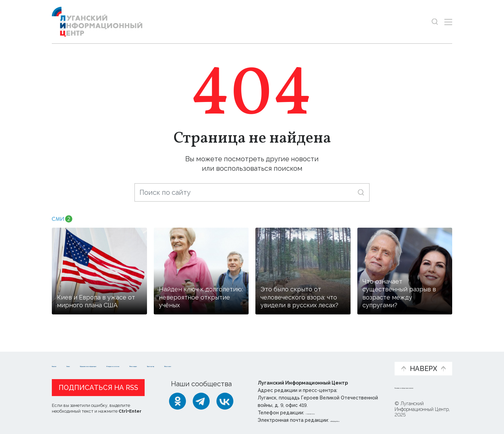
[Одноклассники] (177, 401)
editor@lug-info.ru (353, 420)
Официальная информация (135, 362)
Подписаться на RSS (98, 388)
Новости (64, 358)
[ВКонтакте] (225, 401)
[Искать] (361, 192)
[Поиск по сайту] (252, 192)
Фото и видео (270, 362)
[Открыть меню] (448, 22)
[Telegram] (201, 401)
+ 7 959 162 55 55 (325, 413)
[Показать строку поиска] (435, 22)
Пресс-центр (317, 362)
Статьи (96, 358)
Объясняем (368, 358)
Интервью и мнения (214, 362)
